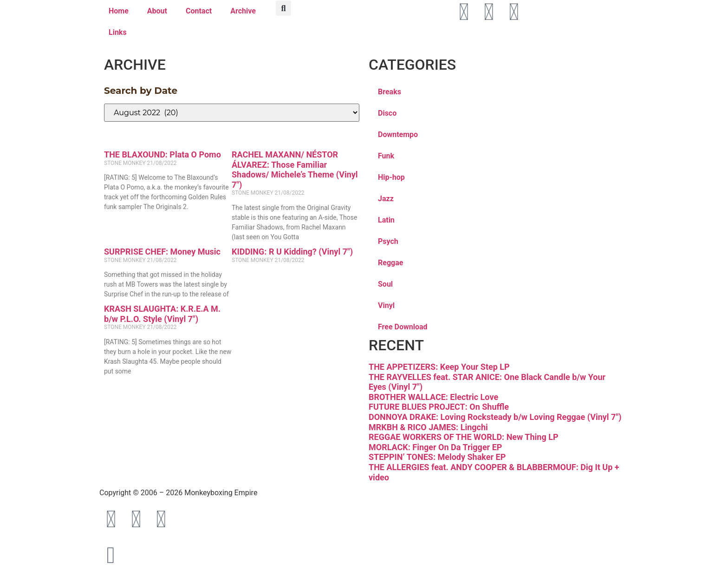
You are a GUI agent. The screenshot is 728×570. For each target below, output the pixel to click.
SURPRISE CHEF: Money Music (162, 252)
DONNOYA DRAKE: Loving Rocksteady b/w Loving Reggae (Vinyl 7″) (495, 417)
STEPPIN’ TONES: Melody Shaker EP (437, 457)
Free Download (403, 327)
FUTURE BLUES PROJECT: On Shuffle (439, 407)
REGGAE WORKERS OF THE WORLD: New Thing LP (464, 437)
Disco (387, 113)
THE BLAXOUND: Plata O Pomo (162, 154)
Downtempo (398, 134)
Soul (385, 284)
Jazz (386, 199)
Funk (386, 156)
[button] (283, 8)
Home (119, 11)
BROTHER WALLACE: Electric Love (433, 397)
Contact (199, 11)
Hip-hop (391, 177)
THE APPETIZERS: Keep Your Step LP (439, 367)
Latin (386, 220)
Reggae (390, 263)
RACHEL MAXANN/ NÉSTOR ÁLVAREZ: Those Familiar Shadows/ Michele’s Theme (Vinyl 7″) (295, 170)
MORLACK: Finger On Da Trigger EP (435, 447)
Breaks (390, 92)
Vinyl (386, 305)
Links (118, 32)
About (157, 11)
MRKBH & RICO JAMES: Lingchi (428, 427)
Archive (243, 11)
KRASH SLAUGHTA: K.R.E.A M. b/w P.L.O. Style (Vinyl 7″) (162, 314)
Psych (388, 241)
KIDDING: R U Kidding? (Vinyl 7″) (292, 252)
